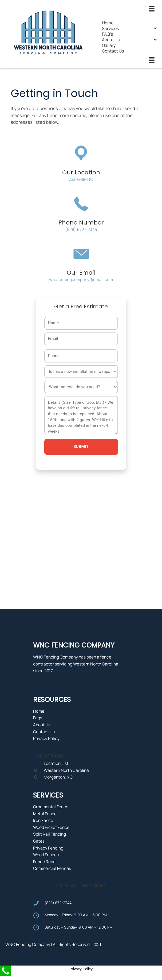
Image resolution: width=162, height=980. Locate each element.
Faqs (38, 718)
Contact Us (44, 732)
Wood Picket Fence (51, 827)
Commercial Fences (52, 868)
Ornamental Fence (51, 807)
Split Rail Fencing (50, 834)
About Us (42, 725)
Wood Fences (46, 855)
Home (39, 711)
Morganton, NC (58, 777)
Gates (39, 841)
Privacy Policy (46, 738)
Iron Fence (43, 820)
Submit (81, 447)
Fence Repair (46, 862)
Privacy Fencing (48, 848)
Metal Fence (45, 814)
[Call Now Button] (5, 971)
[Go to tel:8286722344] (81, 903)
